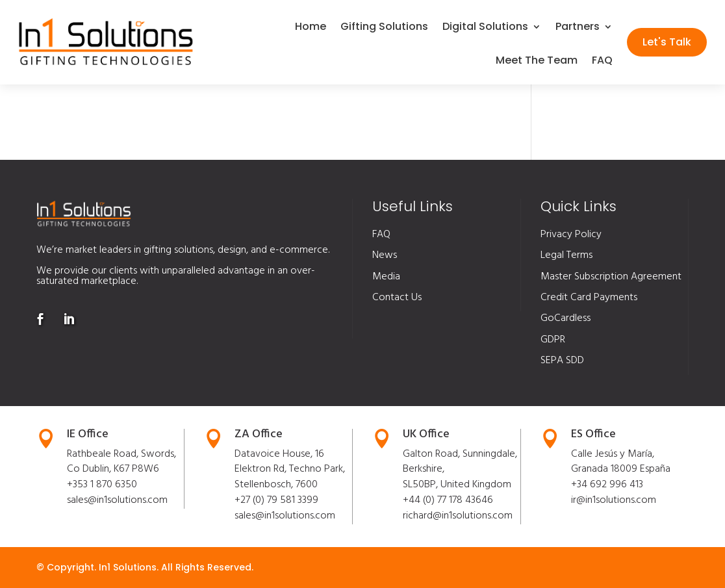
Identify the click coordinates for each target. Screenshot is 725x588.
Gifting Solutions (384, 28)
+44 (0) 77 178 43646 (448, 500)
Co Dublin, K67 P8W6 (113, 469)
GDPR (553, 340)
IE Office (88, 434)
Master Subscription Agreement (611, 277)
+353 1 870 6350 (102, 485)
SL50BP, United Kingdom (457, 485)
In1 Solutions (128, 567)
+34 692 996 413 (607, 485)
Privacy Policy (571, 235)
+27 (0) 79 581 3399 (276, 500)
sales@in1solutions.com (117, 500)
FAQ (602, 62)
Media (386, 277)
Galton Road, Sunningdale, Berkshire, (460, 462)
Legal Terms (566, 255)
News (385, 255)
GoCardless (566, 318)
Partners (578, 28)
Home (311, 28)
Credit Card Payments (589, 298)
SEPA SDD (562, 361)
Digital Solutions (485, 28)
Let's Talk (667, 42)
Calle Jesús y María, (613, 454)
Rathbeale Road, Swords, (121, 454)
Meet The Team (537, 62)
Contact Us (397, 298)
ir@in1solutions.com (614, 500)
